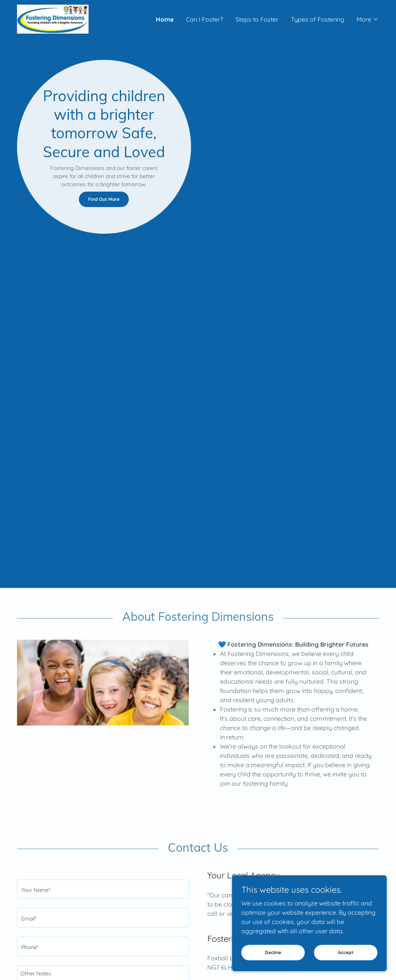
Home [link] (165, 19)
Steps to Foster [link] (257, 19)
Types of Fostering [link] (317, 19)
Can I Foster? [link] (205, 19)
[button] (368, 19)
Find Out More (104, 199)
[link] (53, 19)
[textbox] (103, 889)
